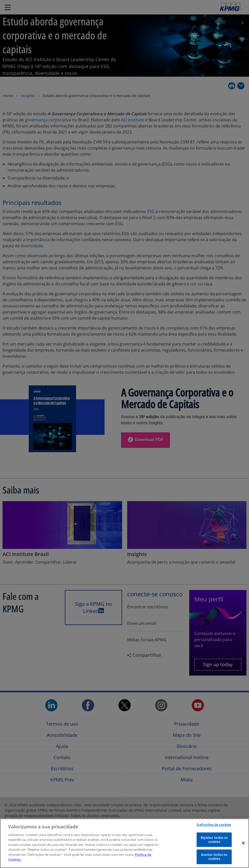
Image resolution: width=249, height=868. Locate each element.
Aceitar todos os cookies (214, 857)
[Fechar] (243, 843)
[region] (124, 843)
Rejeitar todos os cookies (214, 840)
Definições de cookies (214, 825)
